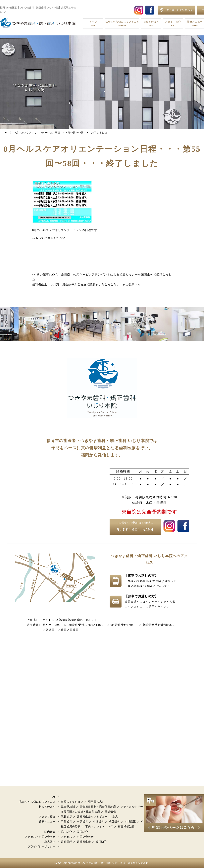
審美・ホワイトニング (99, 827)
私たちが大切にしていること (122, 24)
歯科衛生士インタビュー (92, 817)
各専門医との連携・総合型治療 (81, 812)
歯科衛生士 (84, 842)
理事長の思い (96, 802)
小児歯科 (98, 822)
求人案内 (50, 842)
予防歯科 (67, 822)
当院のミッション (72, 802)
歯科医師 (67, 842)
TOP (53, 797)
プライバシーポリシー (42, 846)
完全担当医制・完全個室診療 (98, 807)
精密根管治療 (126, 827)
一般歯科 (82, 822)
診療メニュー (47, 822)
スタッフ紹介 (173, 24)
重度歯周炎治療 (71, 827)
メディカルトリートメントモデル (142, 807)
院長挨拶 (67, 817)
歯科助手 (101, 842)
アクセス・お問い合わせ (40, 837)
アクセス (67, 837)
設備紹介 (82, 832)
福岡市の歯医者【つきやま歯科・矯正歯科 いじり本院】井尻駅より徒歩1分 (106, 863)
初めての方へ (151, 24)
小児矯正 (130, 822)
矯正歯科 (114, 822)
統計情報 (110, 812)
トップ (93, 24)
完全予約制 (68, 807)
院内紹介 (50, 832)
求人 (115, 817)
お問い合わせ (85, 837)
